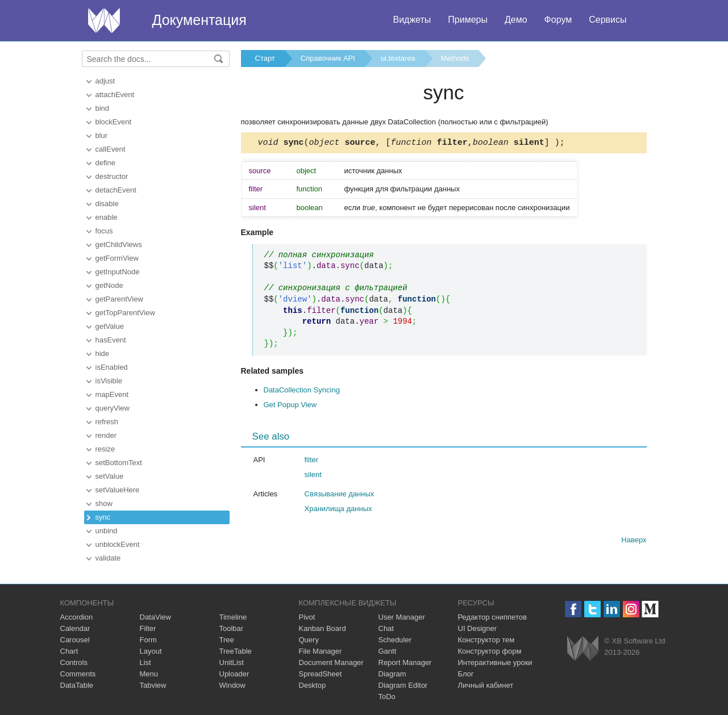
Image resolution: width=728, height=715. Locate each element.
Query (309, 640)
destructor (112, 176)
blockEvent (114, 122)
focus (104, 231)
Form (148, 640)
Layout (151, 651)
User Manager (402, 617)
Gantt (388, 651)
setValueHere (118, 490)
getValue (110, 326)
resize (105, 449)
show (104, 503)
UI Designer (478, 628)
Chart (69, 651)
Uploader (234, 674)
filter (312, 461)
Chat (386, 628)
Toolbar (232, 628)
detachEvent (116, 190)
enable (107, 217)
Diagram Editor (403, 685)
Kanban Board (323, 628)
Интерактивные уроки (495, 662)
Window (232, 685)
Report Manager (405, 662)
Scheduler (395, 640)
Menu (149, 674)
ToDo (387, 697)
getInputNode (118, 272)
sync (103, 517)
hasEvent (111, 340)
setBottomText (119, 463)
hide (103, 354)
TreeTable (236, 651)
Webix (583, 648)
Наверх (634, 542)
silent (313, 476)
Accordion (77, 617)
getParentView (119, 299)
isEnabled (112, 367)
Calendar (75, 628)
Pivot (307, 617)
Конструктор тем (486, 640)
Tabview (153, 685)
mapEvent (112, 394)
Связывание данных (340, 496)
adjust (105, 81)
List (145, 662)
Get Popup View (290, 406)
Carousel (75, 640)
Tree (227, 640)
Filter (148, 628)
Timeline (233, 617)
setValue (110, 476)
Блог (466, 674)
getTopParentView (125, 313)
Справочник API (328, 58)
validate (108, 558)
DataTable (77, 685)
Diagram (392, 674)
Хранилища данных (338, 510)
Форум (558, 20)
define (105, 163)
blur (102, 135)
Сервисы (608, 20)
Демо (516, 20)
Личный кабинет (486, 685)
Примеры (468, 20)
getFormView (117, 258)
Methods (455, 58)
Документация (199, 20)
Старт (265, 58)
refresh (107, 422)
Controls (74, 662)
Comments (78, 674)
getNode (109, 285)
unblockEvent (118, 544)
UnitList (232, 662)
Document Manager (331, 662)
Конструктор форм (490, 651)
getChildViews (119, 244)
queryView (113, 408)
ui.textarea (398, 58)
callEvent (111, 149)
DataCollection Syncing (302, 392)
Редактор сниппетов (492, 617)
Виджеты (412, 20)
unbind (107, 531)
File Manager (321, 651)
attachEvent (115, 95)
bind (103, 108)
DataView (155, 617)
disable (107, 204)
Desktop (313, 685)
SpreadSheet (321, 674)
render (106, 435)
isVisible (109, 381)
